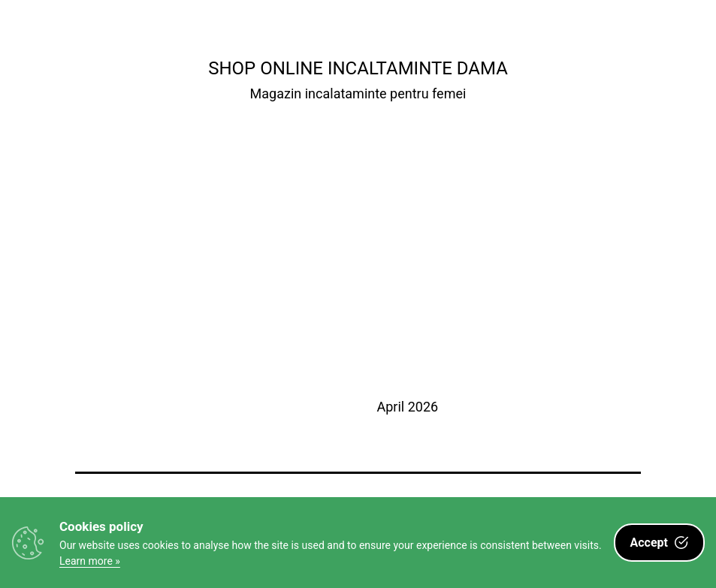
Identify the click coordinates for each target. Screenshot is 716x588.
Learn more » (90, 561)
